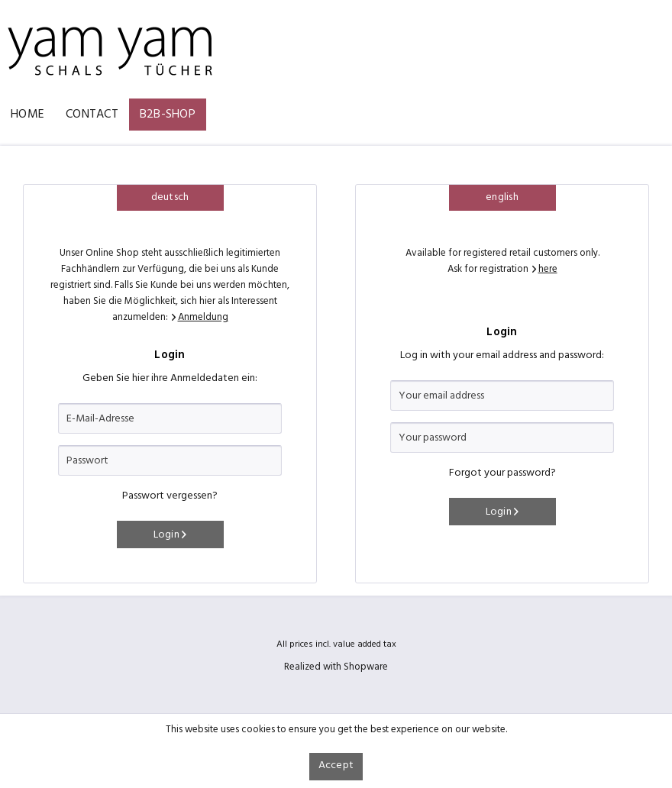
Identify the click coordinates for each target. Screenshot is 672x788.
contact (92, 115)
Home (27, 115)
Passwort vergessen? (170, 496)
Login (170, 535)
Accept (336, 765)
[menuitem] (27, 115)
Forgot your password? (502, 473)
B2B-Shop (168, 115)
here (548, 269)
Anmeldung (203, 317)
